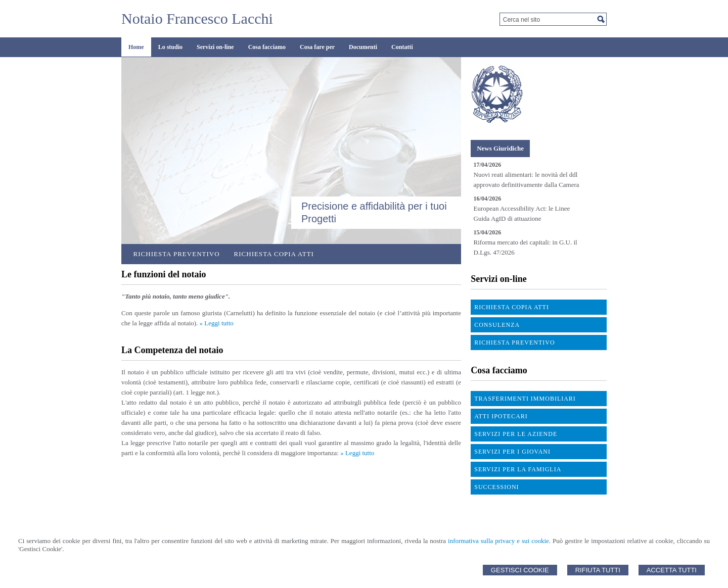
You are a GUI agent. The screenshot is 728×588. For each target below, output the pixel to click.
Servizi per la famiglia (518, 469)
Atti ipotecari (501, 416)
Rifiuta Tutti (598, 570)
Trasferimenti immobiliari (525, 399)
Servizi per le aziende (516, 434)
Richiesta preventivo (177, 254)
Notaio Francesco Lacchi (197, 18)
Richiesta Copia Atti (274, 254)
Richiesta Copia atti (512, 307)
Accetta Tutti (672, 570)
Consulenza (497, 325)
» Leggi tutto (217, 323)
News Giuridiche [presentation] (500, 148)
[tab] (500, 149)
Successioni (496, 487)
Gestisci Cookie (520, 570)
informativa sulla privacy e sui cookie (498, 541)
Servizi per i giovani (512, 452)
